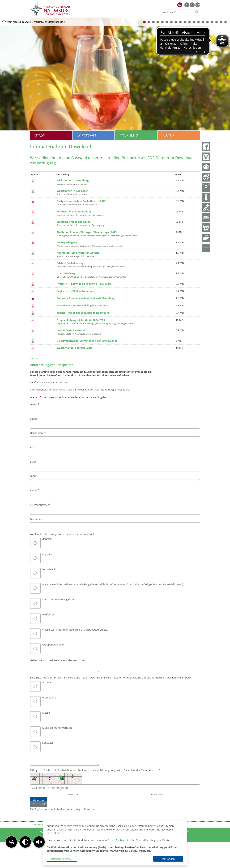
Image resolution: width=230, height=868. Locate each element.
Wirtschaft (87, 135)
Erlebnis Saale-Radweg (70, 263)
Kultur (169, 135)
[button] (39, 842)
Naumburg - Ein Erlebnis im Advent (78, 253)
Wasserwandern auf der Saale (74, 348)
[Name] (115, 411)
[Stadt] (115, 468)
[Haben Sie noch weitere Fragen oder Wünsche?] (65, 668)
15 (207, 22)
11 (189, 22)
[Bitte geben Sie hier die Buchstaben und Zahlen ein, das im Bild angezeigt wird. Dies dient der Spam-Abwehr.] (115, 788)
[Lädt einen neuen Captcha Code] (73, 794)
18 (221, 22)
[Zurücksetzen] (39, 804)
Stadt (40, 135)
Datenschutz (61, 390)
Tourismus (129, 135)
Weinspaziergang (67, 242)
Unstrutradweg (66, 273)
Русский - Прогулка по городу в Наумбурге (84, 284)
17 (216, 22)
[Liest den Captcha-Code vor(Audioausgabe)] (158, 794)
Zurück (34, 358)
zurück (5, 74)
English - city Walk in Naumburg (76, 291)
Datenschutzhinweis (62, 859)
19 (225, 22)
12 (194, 22)
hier (123, 840)
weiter (225, 74)
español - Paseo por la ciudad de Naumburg (83, 313)
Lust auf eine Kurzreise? (71, 330)
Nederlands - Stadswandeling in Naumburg (82, 305)
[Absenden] (39, 799)
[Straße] (115, 425)
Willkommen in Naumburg (73, 180)
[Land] (115, 483)
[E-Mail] (115, 497)
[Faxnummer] (115, 526)
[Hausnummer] (115, 440)
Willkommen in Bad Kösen (73, 191)
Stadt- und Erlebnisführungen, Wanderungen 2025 (87, 232)
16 (212, 22)
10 (185, 22)
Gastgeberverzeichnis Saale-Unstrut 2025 (81, 201)
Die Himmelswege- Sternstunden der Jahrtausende (87, 341)
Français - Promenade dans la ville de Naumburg (86, 298)
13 (198, 22)
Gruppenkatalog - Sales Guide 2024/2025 (81, 320)
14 (203, 22)
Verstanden (168, 859)
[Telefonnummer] (115, 511)
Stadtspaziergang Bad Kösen (74, 222)
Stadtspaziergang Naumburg (74, 211)
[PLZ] (115, 454)
